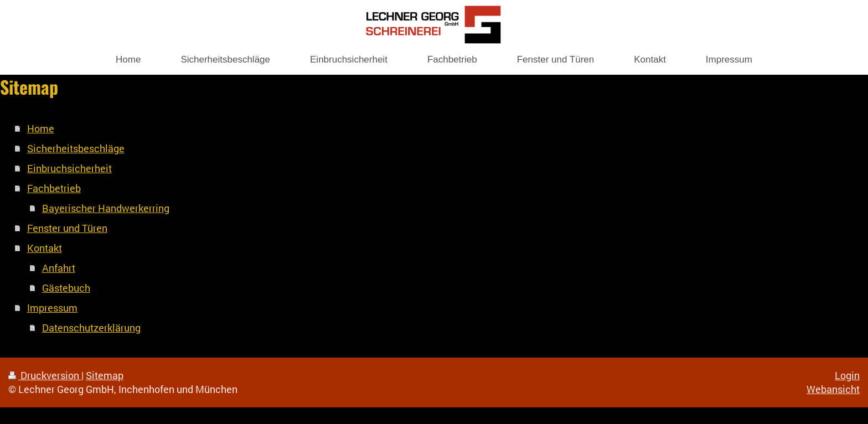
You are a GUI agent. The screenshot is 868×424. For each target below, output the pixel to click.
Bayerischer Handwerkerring (106, 208)
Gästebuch (66, 288)
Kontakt (45, 248)
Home (41, 128)
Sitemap (105, 375)
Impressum (52, 308)
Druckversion (45, 375)
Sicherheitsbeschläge (76, 148)
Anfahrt (59, 268)
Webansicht (833, 389)
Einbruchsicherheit (69, 168)
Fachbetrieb (54, 188)
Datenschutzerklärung (91, 328)
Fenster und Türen (67, 228)
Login (847, 375)
